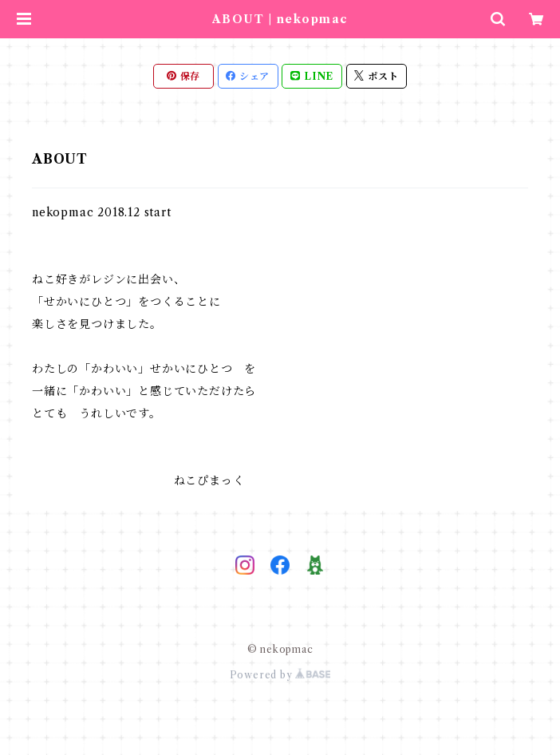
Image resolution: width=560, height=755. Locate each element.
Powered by (280, 675)
